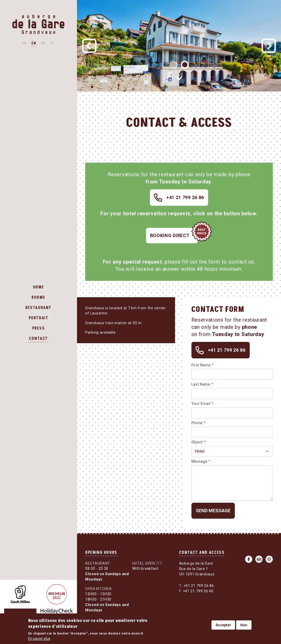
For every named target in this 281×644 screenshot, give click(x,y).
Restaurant (38, 308)
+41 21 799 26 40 (196, 591)
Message (200, 461)
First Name (201, 365)
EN (34, 43)
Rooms (38, 297)
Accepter (223, 625)
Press (39, 328)
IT (53, 43)
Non (244, 625)
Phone (197, 423)
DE (43, 43)
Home (38, 287)
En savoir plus (39, 639)
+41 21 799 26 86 (197, 586)
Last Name (201, 384)
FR (24, 43)
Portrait (39, 318)
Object (197, 442)
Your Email (201, 404)
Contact (38, 339)
